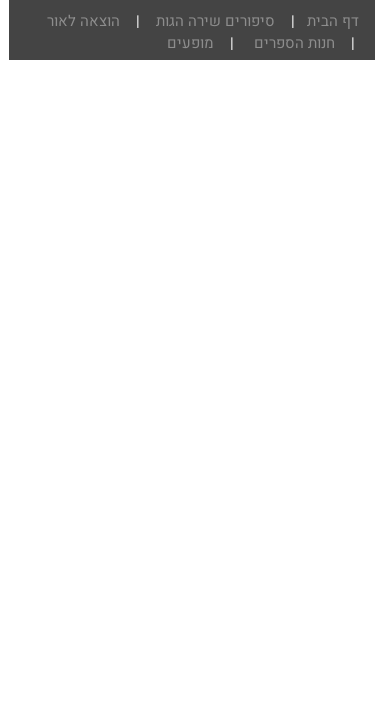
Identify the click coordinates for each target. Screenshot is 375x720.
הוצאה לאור (72, 21)
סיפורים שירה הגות (204, 21)
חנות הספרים (283, 43)
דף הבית (322, 21)
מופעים (181, 43)
